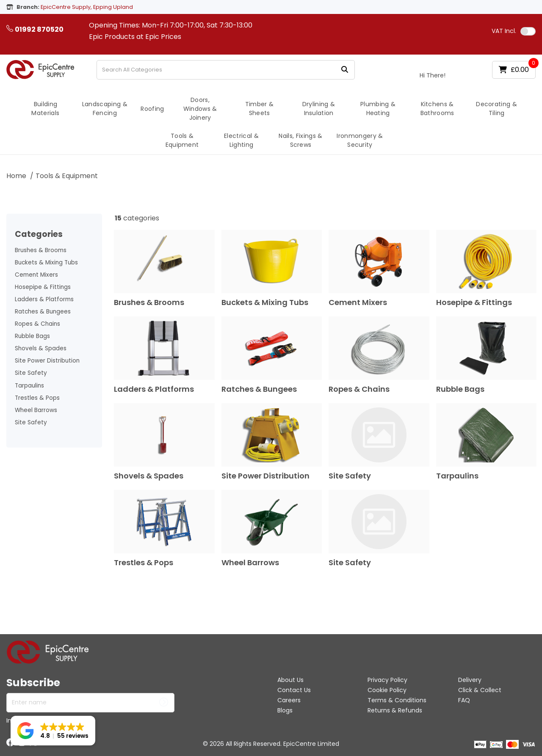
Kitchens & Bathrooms (437, 109)
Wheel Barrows (36, 410)
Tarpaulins (29, 386)
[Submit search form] (345, 70)
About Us (290, 680)
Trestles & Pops (37, 398)
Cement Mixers (36, 275)
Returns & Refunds (395, 710)
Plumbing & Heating (378, 109)
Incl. (504, 31)
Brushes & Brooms (41, 250)
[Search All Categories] (226, 70)
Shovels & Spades (41, 348)
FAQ (464, 700)
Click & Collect (480, 690)
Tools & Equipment (182, 140)
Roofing (152, 109)
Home (16, 176)
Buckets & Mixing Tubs (46, 263)
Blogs (285, 710)
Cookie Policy (387, 690)
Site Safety (31, 373)
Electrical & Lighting (241, 140)
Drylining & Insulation (319, 109)
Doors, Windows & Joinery (200, 109)
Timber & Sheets (260, 109)
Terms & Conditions (397, 700)
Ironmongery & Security (360, 140)
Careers (289, 700)
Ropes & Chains (37, 324)
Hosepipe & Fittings (43, 287)
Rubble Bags (32, 336)
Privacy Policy (387, 680)
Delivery (470, 680)
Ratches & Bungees (43, 312)
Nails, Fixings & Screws (300, 140)
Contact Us (294, 690)
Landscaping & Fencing (105, 109)
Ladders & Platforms (44, 299)
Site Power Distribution (47, 361)
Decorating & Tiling (496, 109)
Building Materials (45, 109)
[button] (53, 731)
